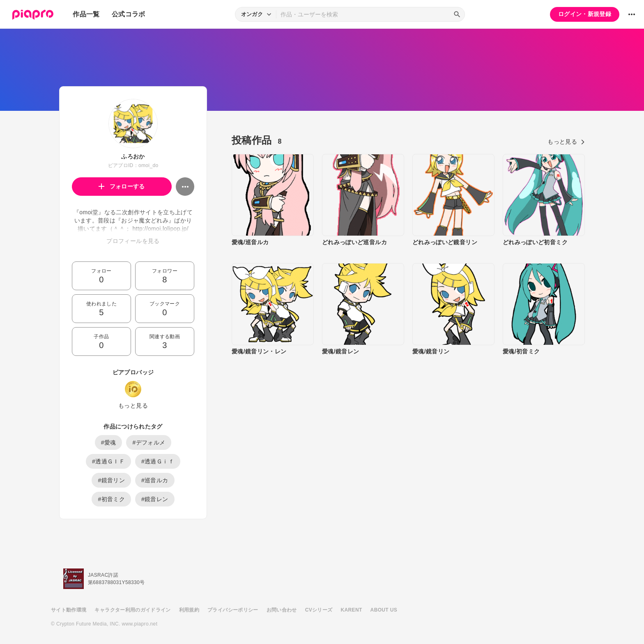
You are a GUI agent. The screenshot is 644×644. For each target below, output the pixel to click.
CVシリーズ (319, 610)
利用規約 (189, 610)
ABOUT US (384, 610)
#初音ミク (111, 499)
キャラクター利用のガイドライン (132, 610)
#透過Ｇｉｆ (158, 461)
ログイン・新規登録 (585, 14)
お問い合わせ (282, 610)
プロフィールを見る (133, 241)
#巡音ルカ (155, 480)
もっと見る (133, 406)
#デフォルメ (149, 442)
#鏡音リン (111, 480)
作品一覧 (86, 14)
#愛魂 (109, 442)
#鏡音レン (155, 499)
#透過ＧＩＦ (108, 461)
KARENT (352, 610)
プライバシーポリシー (233, 610)
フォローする (122, 186)
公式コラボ (129, 14)
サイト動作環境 (69, 610)
